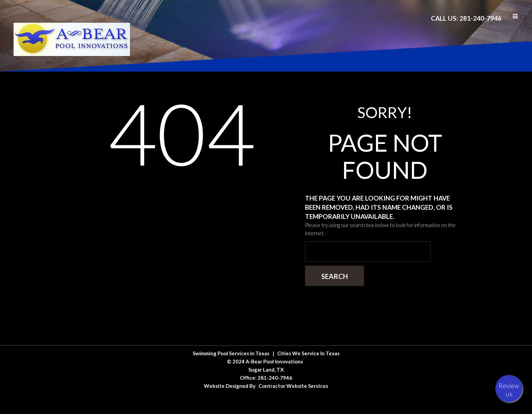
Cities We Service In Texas (308, 353)
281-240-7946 (275, 378)
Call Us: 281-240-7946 (466, 18)
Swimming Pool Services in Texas (231, 353)
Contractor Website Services (293, 386)
